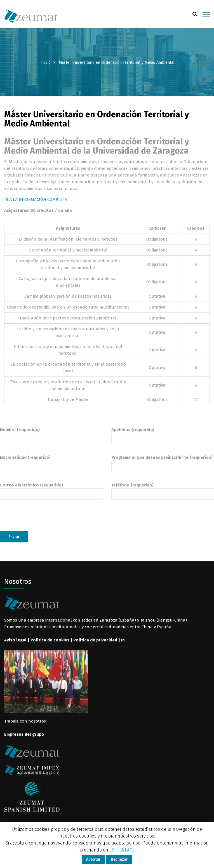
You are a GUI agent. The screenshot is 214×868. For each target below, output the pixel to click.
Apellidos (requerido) (163, 434)
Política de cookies (50, 640)
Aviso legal (15, 640)
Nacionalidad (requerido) (51, 462)
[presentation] (43, 520)
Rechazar (119, 859)
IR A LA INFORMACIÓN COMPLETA (36, 199)
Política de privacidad (95, 640)
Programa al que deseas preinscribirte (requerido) (163, 462)
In (123, 640)
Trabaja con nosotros (25, 721)
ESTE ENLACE (122, 850)
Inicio (46, 63)
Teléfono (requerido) (163, 490)
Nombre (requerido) (51, 434)
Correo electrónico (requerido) (51, 490)
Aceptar (93, 859)
